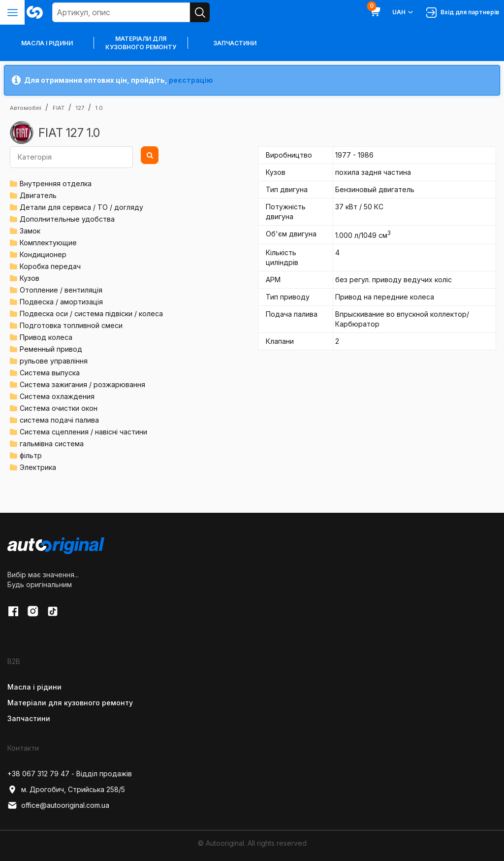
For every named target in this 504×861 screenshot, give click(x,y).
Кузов (30, 278)
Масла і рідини (34, 687)
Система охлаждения (57, 396)
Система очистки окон (59, 408)
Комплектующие (48, 243)
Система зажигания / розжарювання (82, 384)
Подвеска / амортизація (61, 302)
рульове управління (54, 361)
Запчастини (235, 43)
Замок (30, 231)
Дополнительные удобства (67, 219)
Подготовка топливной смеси (71, 325)
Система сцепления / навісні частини (83, 432)
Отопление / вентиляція (61, 290)
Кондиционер (43, 254)
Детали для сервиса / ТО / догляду (81, 207)
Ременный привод (51, 349)
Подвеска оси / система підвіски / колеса (91, 314)
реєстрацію (191, 80)
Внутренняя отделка (56, 183)
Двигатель (38, 195)
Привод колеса (46, 337)
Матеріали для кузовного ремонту (141, 43)
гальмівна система (52, 444)
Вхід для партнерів (463, 13)
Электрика (38, 467)
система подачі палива (59, 420)
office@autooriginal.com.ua (58, 805)
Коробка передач (50, 266)
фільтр (31, 455)
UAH (403, 12)
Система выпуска (50, 373)
